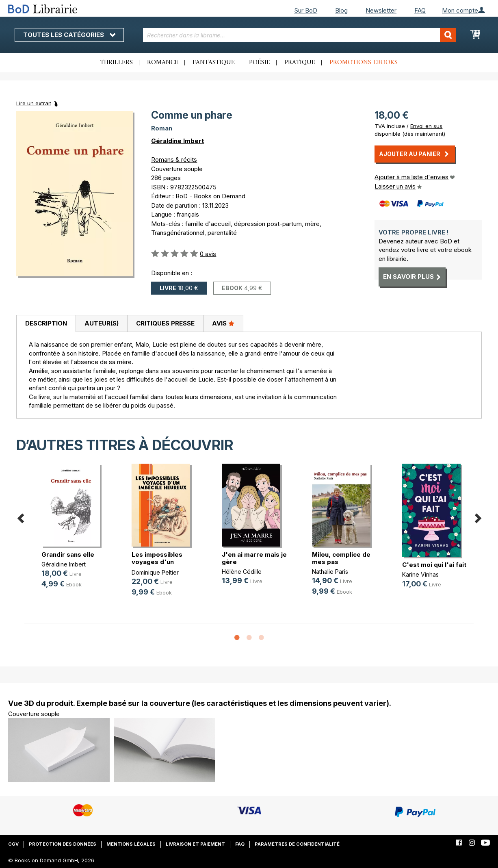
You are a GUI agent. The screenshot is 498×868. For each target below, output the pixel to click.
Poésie (260, 63)
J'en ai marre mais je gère (254, 558)
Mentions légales (131, 844)
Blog (341, 10)
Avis (223, 323)
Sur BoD (306, 10)
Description (46, 323)
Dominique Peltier (155, 572)
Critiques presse (165, 323)
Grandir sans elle (68, 554)
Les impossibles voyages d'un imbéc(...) (157, 562)
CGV (13, 844)
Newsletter (381, 10)
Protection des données (63, 844)
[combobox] (300, 35)
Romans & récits (174, 159)
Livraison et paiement (195, 844)
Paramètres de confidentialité (297, 844)
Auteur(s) (102, 323)
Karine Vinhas (420, 574)
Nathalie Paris (330, 572)
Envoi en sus (426, 126)
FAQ (420, 10)
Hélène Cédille (242, 572)
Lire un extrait (34, 103)
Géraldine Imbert (178, 141)
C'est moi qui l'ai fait (434, 565)
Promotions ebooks (364, 63)
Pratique (300, 63)
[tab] (46, 324)
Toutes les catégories (69, 35)
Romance (163, 63)
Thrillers (117, 63)
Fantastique (214, 63)
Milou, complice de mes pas (341, 558)
